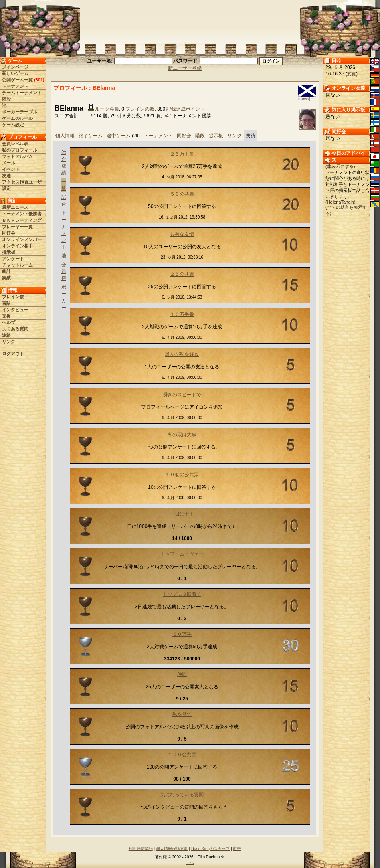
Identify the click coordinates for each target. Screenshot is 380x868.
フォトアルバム (17, 156)
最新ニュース (15, 207)
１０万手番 (182, 314)
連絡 (6, 335)
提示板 (216, 136)
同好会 (9, 233)
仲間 (182, 674)
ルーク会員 (107, 109)
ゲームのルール (17, 118)
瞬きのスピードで (182, 395)
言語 (6, 303)
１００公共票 (182, 755)
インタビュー (15, 310)
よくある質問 (15, 329)
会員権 (64, 271)
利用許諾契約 (141, 849)
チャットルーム (17, 265)
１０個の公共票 (182, 475)
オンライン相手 (17, 246)
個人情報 (65, 136)
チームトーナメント (22, 93)
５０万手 (182, 634)
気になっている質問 (182, 795)
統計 (6, 271)
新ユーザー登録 (185, 68)
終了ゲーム (91, 136)
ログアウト (13, 354)
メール (9, 163)
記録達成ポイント (186, 109)
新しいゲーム (15, 73)
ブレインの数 (140, 109)
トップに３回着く (182, 594)
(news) (304, 99)
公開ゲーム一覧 (17, 80)
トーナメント (15, 86)
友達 (6, 176)
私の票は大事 (182, 435)
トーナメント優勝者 (22, 214)
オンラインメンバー (22, 239)
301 (39, 80)
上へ (190, 863)
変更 (352, 74)
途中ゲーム (119, 136)
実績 (6, 278)
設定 (6, 188)
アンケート (13, 259)
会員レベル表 (15, 144)
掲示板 (9, 252)
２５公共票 (182, 274)
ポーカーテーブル (20, 112)
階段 (6, 99)
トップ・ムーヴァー (182, 554)
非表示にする (340, 166)
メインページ (15, 67)
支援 (6, 316)
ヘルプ (9, 322)
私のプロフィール (20, 150)
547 (167, 116)
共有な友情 (182, 234)
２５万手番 (182, 154)
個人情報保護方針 (172, 849)
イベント (11, 169)
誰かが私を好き (182, 354)
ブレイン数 (13, 297)
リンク (9, 342)
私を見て (182, 714)
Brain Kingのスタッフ (210, 849)
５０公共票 (182, 194)
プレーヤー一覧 (17, 227)
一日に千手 (182, 514)
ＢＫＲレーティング (22, 220)
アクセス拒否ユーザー (24, 182)
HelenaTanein (341, 202)
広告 (237, 849)
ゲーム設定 (13, 125)
